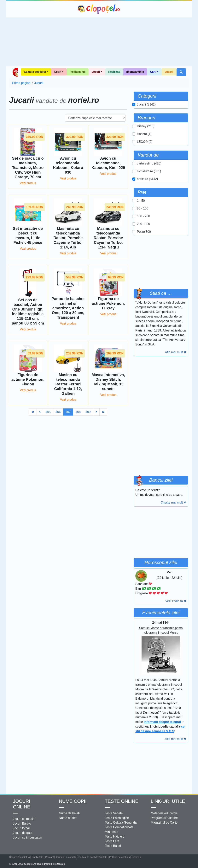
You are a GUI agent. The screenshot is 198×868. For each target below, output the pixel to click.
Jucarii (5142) (146, 104)
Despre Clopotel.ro (19, 856)
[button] (181, 72)
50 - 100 (143, 208)
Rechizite (114, 72)
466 (58, 364)
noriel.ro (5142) (147, 179)
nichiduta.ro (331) (149, 171)
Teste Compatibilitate (119, 826)
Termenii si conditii (66, 856)
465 (48, 364)
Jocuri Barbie (22, 823)
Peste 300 (144, 232)
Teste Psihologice (117, 817)
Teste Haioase (115, 836)
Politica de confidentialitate (93, 856)
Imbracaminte (135, 72)
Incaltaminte (78, 72)
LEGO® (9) (145, 142)
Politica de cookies (119, 856)
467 (68, 364)
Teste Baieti (113, 845)
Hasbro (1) (144, 134)
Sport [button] (58, 72)
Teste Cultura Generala (121, 822)
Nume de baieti (69, 812)
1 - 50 (141, 201)
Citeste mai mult (174, 502)
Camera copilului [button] (35, 72)
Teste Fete (112, 840)
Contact (49, 856)
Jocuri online (22, 803)
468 (78, 364)
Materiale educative (164, 812)
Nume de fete (68, 817)
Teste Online (122, 800)
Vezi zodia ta (176, 600)
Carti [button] (153, 72)
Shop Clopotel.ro (15, 72)
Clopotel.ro (99, 9)
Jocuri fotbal (21, 827)
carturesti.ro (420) (149, 163)
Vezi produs (28, 183)
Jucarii (169, 72)
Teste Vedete (114, 812)
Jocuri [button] (96, 72)
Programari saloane (164, 817)
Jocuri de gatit (23, 832)
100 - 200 (143, 216)
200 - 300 (143, 224)
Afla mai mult (176, 352)
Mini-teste (111, 831)
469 (88, 364)
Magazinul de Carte (164, 822)
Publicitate (37, 856)
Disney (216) (146, 126)
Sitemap (136, 856)
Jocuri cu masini (24, 818)
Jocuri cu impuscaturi (27, 837)
